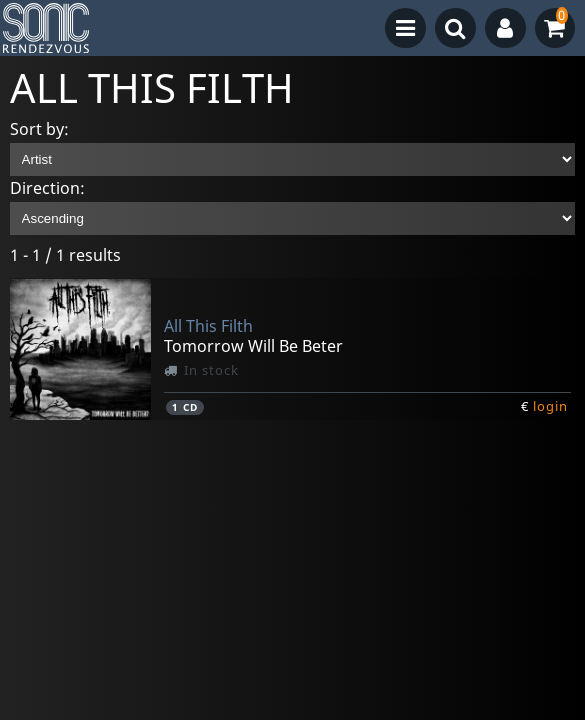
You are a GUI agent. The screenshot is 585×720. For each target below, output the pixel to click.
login (550, 406)
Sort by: (39, 129)
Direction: (47, 188)
